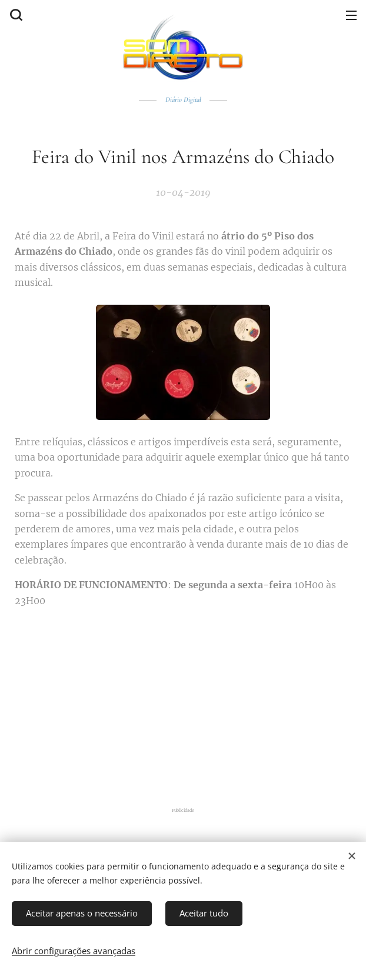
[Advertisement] (190, 705)
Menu (351, 15)
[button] (15, 15)
